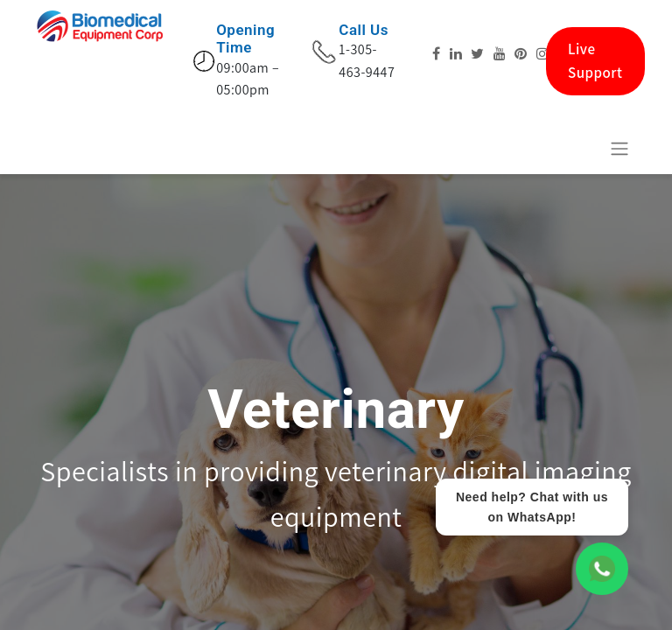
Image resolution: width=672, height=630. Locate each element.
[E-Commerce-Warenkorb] (577, 148)
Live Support (595, 61)
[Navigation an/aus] (619, 148)
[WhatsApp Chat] (602, 569)
